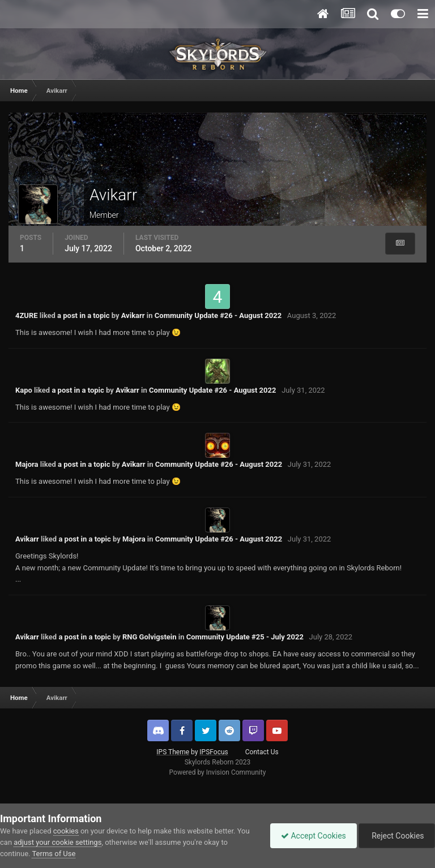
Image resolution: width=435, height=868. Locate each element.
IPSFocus (214, 752)
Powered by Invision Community (218, 772)
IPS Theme (173, 752)
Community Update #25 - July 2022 (245, 637)
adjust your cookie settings (57, 842)
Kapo (24, 390)
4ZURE (27, 315)
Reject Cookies (396, 836)
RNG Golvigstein (150, 637)
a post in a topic (83, 315)
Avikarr (133, 315)
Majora (27, 464)
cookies (66, 831)
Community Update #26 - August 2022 (218, 315)
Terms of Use (54, 854)
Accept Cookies (311, 836)
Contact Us (262, 752)
